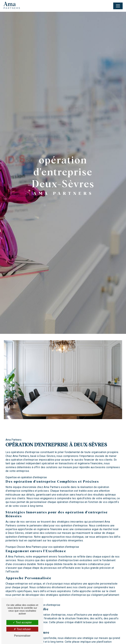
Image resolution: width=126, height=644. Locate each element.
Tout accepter (22, 622)
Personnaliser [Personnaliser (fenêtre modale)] (22, 636)
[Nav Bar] (118, 6)
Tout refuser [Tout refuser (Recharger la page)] (22, 629)
